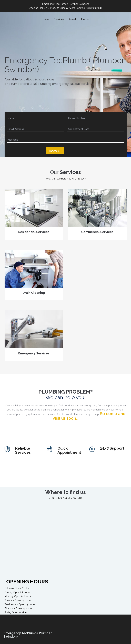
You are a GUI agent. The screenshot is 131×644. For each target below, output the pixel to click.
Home (45, 19)
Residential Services (34, 234)
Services (59, 19)
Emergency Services (34, 356)
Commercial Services (97, 234)
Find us (85, 19)
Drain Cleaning (34, 295)
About (73, 19)
